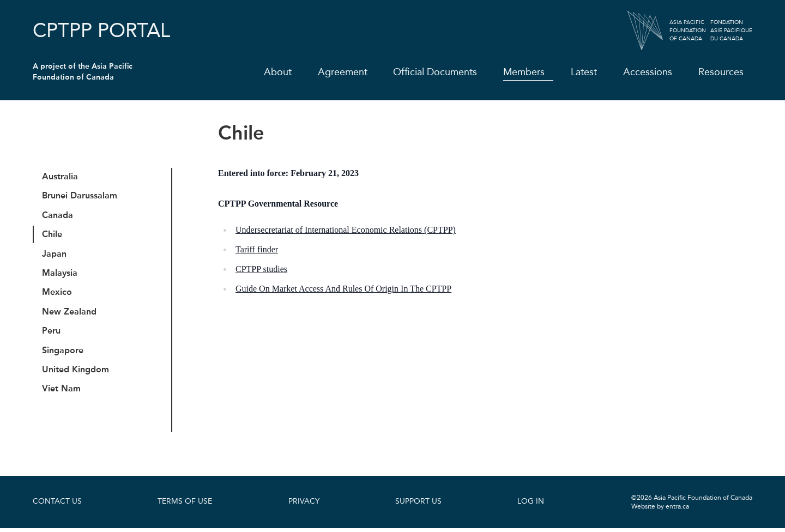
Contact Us (57, 506)
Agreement (342, 72)
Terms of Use (185, 506)
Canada (58, 216)
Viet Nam (62, 392)
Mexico (58, 294)
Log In (531, 506)
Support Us (418, 506)
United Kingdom (76, 373)
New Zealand (70, 314)
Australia (61, 176)
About (277, 72)
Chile (53, 235)
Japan (55, 255)
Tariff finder (257, 249)
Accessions (648, 72)
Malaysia (60, 274)
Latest (584, 72)
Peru (52, 333)
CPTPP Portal (101, 31)
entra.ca (677, 510)
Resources (721, 72)
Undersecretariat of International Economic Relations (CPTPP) (346, 230)
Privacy (304, 506)
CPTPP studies (261, 269)
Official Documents (435, 72)
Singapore (63, 353)
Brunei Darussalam (80, 196)
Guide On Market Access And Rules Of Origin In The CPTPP (343, 289)
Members (524, 72)
